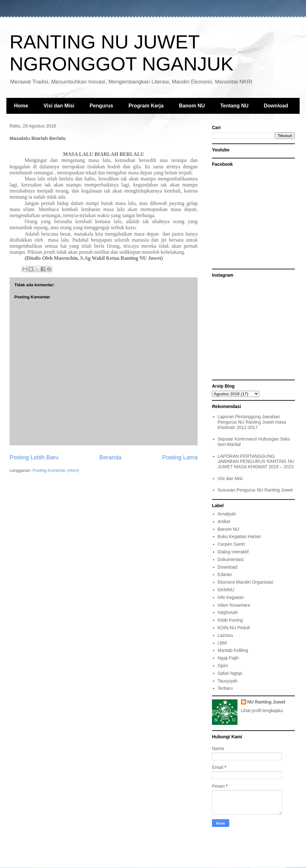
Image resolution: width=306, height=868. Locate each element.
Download (276, 106)
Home (21, 106)
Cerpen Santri (231, 544)
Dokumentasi (231, 559)
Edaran (225, 574)
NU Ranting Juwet (266, 702)
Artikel (224, 522)
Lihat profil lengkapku (262, 711)
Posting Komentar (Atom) (56, 470)
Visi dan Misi (59, 106)
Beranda (110, 457)
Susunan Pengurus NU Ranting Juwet (255, 490)
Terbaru (225, 688)
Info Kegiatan (231, 597)
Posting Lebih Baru (34, 457)
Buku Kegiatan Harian (239, 536)
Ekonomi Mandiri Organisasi (246, 582)
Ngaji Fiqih (228, 658)
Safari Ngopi (230, 673)
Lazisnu (225, 635)
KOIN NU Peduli (234, 628)
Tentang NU (234, 106)
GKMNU (226, 590)
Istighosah (228, 612)
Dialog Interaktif (233, 552)
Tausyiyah (228, 681)
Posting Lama (180, 457)
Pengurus (101, 106)
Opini (223, 666)
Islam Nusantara (234, 605)
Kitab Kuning (230, 620)
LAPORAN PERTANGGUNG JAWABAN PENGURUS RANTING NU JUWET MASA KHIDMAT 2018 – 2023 (256, 462)
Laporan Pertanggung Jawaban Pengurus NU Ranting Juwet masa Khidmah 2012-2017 (252, 422)
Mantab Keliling (233, 650)
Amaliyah (227, 514)
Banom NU (192, 106)
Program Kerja (146, 106)
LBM (222, 643)
